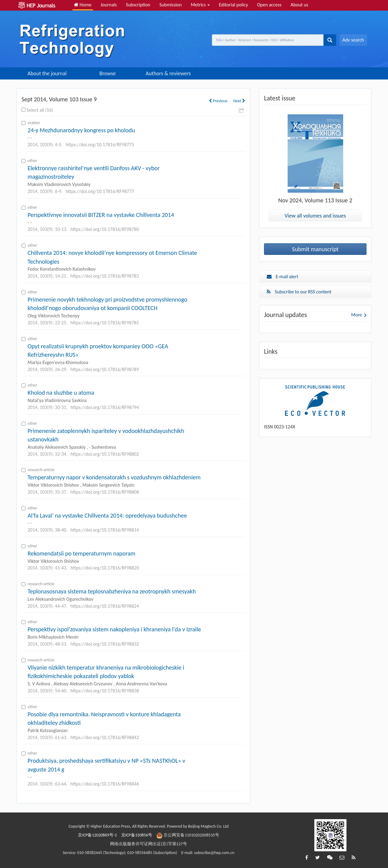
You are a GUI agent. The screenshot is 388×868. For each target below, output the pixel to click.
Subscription (138, 5)
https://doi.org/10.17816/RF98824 (105, 606)
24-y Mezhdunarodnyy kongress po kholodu (81, 130)
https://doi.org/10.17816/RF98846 (105, 784)
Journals (109, 5)
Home (83, 5)
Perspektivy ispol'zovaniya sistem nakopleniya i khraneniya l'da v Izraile (114, 629)
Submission (171, 5)
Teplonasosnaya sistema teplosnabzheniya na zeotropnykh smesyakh (112, 591)
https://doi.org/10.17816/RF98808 (105, 492)
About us (299, 5)
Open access (269, 5)
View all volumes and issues (315, 216)
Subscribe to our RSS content (299, 292)
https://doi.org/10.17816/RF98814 (105, 530)
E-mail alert (283, 277)
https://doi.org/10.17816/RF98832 (105, 644)
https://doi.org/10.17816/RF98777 (100, 191)
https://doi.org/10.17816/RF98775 (100, 145)
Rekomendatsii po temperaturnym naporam (82, 553)
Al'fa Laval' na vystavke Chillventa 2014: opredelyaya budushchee (107, 515)
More (357, 315)
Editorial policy (233, 5)
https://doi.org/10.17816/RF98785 (105, 323)
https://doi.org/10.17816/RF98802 (105, 454)
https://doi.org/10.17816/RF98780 (105, 229)
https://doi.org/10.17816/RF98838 (105, 691)
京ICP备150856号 (137, 835)
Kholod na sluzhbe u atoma (61, 393)
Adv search (353, 40)
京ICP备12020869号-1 (97, 835)
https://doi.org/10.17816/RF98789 (105, 369)
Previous (218, 101)
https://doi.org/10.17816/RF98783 (105, 276)
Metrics (200, 5)
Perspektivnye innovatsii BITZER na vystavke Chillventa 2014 (101, 215)
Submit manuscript (315, 249)
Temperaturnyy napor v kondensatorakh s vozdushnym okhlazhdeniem (114, 477)
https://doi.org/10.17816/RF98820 (105, 568)
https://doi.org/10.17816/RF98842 (105, 737)
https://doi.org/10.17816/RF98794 (105, 407)
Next (239, 101)
